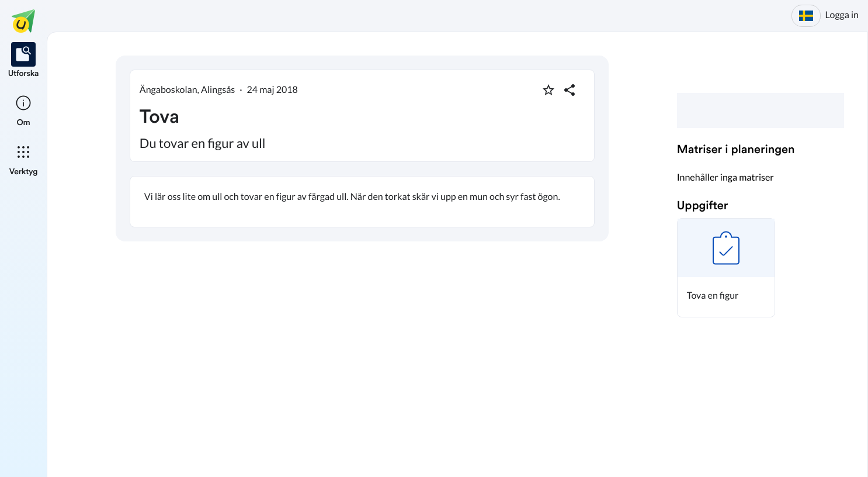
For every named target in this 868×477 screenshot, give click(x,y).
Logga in (842, 15)
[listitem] (24, 61)
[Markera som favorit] (548, 90)
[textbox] (362, 202)
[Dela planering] (570, 90)
